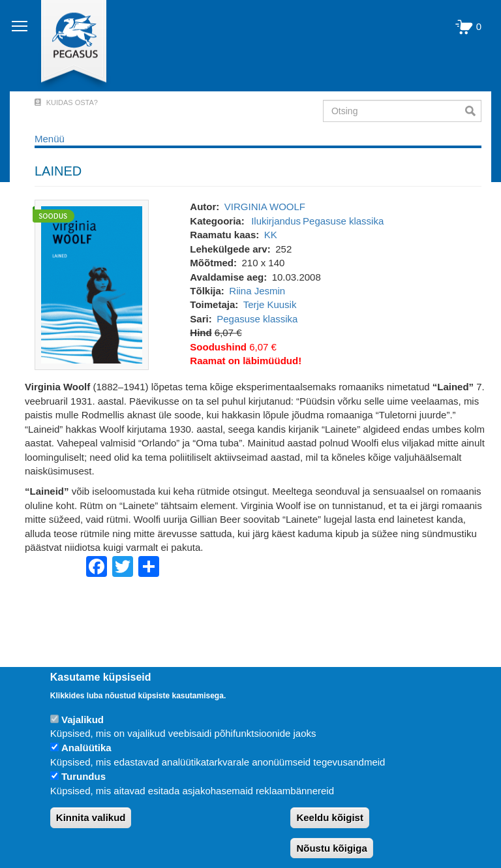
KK (271, 235)
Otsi (473, 111)
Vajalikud (83, 720)
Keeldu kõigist (330, 817)
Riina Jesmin (257, 291)
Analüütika (86, 748)
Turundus (83, 776)
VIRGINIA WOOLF (265, 207)
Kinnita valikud (91, 817)
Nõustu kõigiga (331, 848)
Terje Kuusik (270, 304)
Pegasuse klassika (343, 221)
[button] (92, 284)
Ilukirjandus (276, 221)
